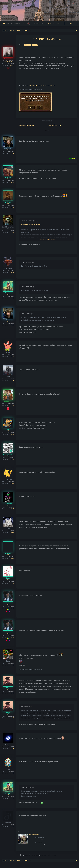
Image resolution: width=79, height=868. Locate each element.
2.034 (12, 533)
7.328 (12, 405)
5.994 (12, 272)
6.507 (12, 435)
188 (13, 749)
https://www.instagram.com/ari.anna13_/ (44, 86)
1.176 (12, 356)
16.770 (12, 608)
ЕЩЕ (47, 131)
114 (13, 381)
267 (13, 233)
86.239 (12, 66)
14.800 (12, 207)
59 (13, 827)
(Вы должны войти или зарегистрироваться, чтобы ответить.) (38, 855)
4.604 (12, 483)
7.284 (12, 153)
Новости (39, 23)
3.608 (12, 558)
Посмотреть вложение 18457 (32, 225)
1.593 (12, 460)
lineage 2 (27, 45)
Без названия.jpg (34, 835)
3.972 (12, 182)
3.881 (12, 509)
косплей (35, 45)
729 (13, 583)
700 (13, 773)
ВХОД (71, 23)
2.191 (12, 693)
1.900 (12, 665)
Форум (51, 23)
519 (13, 298)
